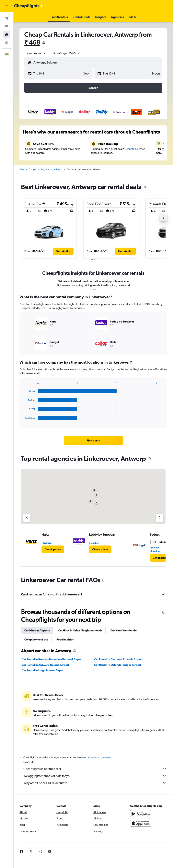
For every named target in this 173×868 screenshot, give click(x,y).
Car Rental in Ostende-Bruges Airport (118, 665)
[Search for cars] (7, 35)
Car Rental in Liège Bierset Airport (43, 670)
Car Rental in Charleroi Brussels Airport (118, 659)
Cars (22, 169)
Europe (32, 169)
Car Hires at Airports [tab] (37, 630)
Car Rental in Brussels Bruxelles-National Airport (52, 659)
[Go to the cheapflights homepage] (29, 6)
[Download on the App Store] (141, 823)
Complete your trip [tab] (36, 639)
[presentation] (43, 43)
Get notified (131, 149)
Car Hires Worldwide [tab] (124, 630)
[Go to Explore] (7, 43)
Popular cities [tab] (65, 639)
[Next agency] (160, 518)
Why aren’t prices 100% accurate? (95, 783)
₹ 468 (32, 42)
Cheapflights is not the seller (95, 769)
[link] (93, 440)
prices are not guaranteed (99, 757)
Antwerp (58, 169)
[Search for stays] (7, 26)
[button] (7, 6)
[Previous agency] (27, 518)
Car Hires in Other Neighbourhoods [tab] (80, 630)
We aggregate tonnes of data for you (95, 776)
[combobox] (36, 53)
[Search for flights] (7, 18)
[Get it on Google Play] (141, 814)
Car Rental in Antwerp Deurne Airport (45, 665)
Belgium (45, 169)
